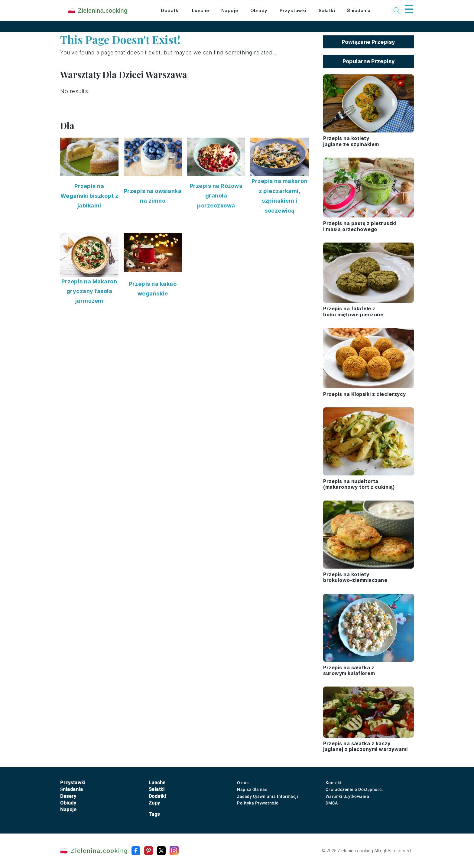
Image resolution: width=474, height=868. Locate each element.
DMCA (332, 803)
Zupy (154, 803)
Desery (68, 796)
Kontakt (334, 783)
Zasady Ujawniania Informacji (268, 796)
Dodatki (170, 10)
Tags (154, 814)
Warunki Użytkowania (347, 796)
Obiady (259, 10)
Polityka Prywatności (258, 803)
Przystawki (293, 10)
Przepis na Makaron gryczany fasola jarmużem (89, 291)
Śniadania (359, 10)
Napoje (230, 10)
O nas (243, 783)
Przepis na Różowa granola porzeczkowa (216, 196)
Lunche (201, 10)
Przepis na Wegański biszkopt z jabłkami (89, 196)
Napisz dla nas (252, 789)
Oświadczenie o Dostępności (354, 789)
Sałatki (327, 10)
